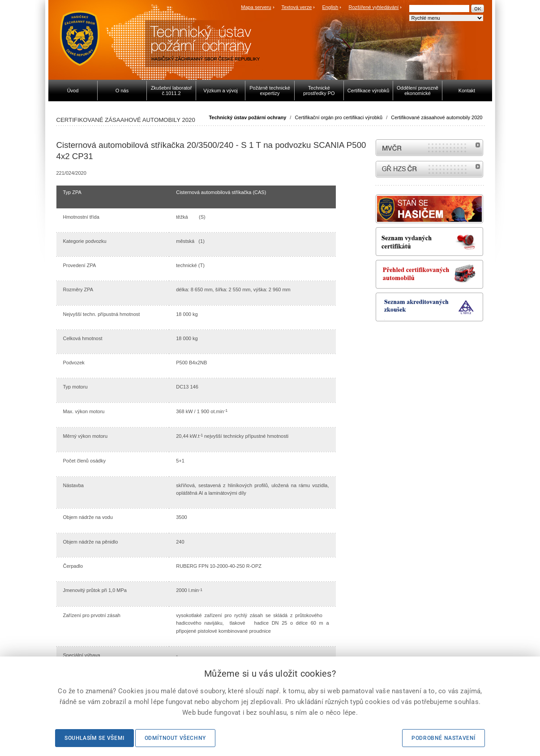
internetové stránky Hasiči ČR (429, 169)
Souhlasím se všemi (94, 738)
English (330, 7)
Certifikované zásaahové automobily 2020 (437, 117)
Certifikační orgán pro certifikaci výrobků (339, 117)
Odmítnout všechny (175, 738)
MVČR (429, 148)
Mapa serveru (256, 7)
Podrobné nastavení (444, 738)
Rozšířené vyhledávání (374, 7)
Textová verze (296, 7)
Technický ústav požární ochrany (247, 117)
